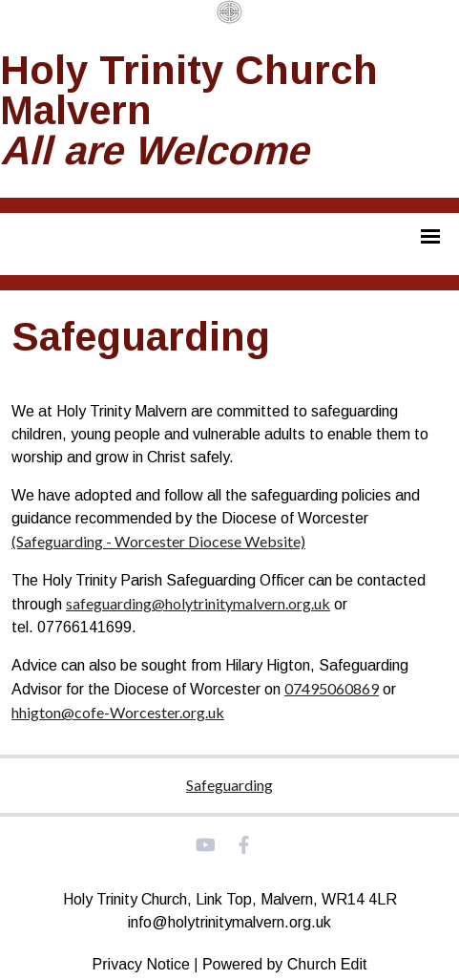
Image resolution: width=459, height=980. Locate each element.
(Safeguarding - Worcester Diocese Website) (158, 541)
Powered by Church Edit (285, 964)
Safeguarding (229, 785)
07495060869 (332, 688)
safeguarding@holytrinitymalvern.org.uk (198, 603)
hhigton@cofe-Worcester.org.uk (118, 712)
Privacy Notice (141, 964)
